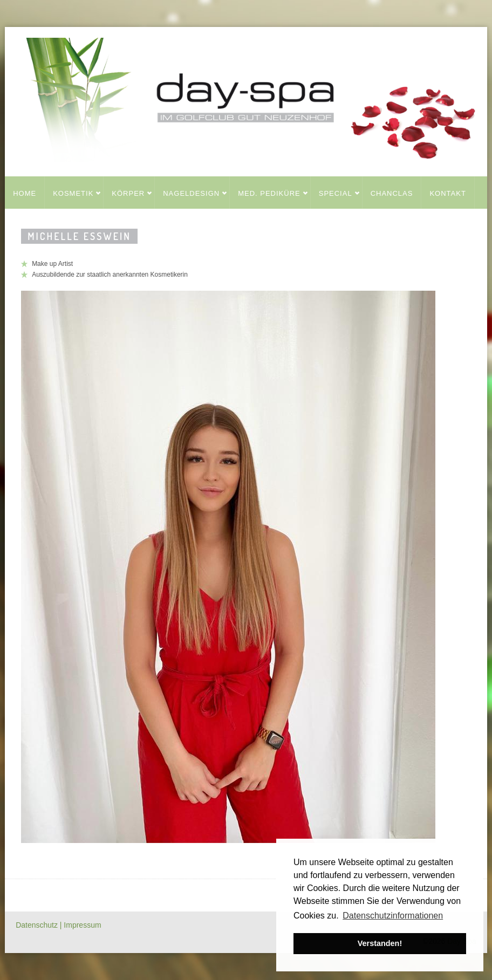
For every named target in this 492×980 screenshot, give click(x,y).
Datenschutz (38, 925)
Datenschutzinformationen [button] (393, 916)
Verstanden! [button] (380, 943)
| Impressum (81, 925)
